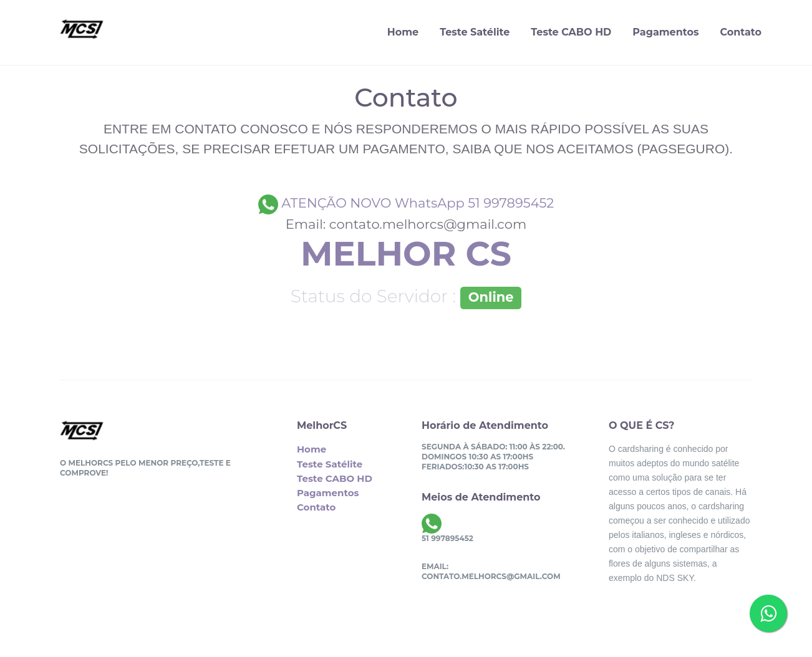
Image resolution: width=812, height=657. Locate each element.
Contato (741, 32)
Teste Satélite (475, 32)
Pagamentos (665, 32)
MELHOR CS (406, 254)
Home (403, 32)
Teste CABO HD (571, 32)
